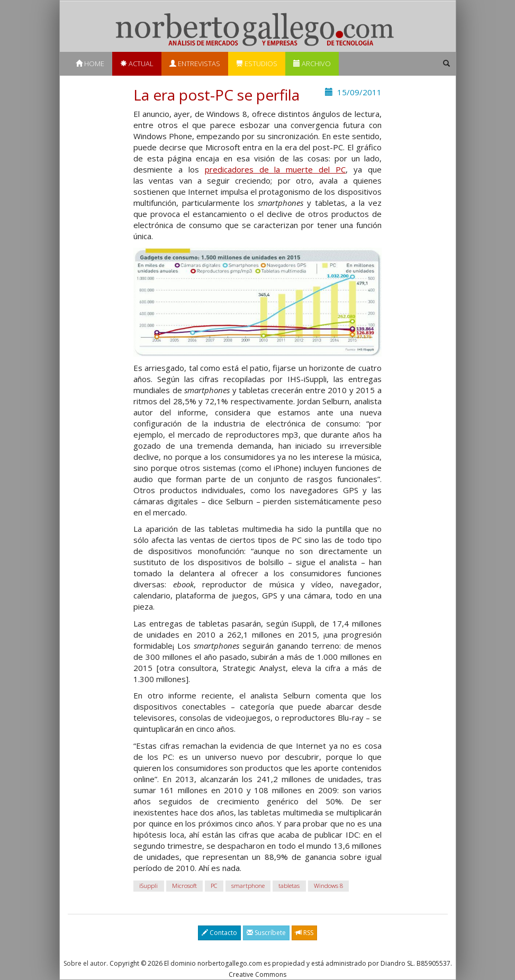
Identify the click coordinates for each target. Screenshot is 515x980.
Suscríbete (266, 933)
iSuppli (148, 886)
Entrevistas (195, 63)
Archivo (312, 63)
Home (90, 63)
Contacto (219, 933)
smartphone (248, 886)
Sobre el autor (85, 963)
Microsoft (184, 886)
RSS (304, 933)
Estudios (257, 63)
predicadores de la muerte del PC (275, 169)
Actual (137, 63)
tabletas (289, 886)
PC (214, 886)
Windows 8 (328, 886)
